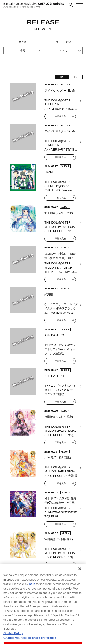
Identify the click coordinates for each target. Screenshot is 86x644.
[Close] (80, 578)
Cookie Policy (13, 642)
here (32, 593)
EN (76, 77)
